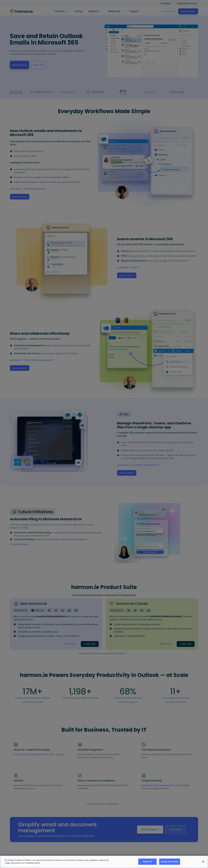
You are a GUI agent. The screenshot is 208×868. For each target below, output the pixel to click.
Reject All (147, 862)
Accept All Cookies (170, 862)
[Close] (203, 862)
